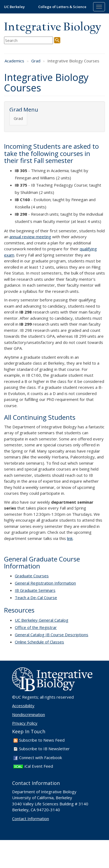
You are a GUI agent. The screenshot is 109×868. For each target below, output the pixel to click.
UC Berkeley (14, 7)
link (70, 538)
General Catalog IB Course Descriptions (52, 635)
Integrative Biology (52, 27)
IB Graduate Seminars (35, 590)
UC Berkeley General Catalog (42, 620)
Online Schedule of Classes (39, 642)
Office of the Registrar (36, 627)
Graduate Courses (32, 576)
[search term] (29, 40)
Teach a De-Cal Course (36, 597)
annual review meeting (30, 237)
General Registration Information (45, 583)
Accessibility (23, 706)
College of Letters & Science (62, 7)
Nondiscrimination (29, 714)
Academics (14, 61)
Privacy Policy (25, 723)
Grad (36, 61)
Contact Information (31, 819)
